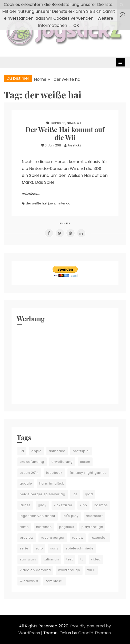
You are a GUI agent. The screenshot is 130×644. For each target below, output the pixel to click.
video (96, 559)
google (26, 483)
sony (54, 548)
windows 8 (29, 581)
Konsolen (58, 123)
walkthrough (69, 570)
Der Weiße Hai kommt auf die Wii (65, 133)
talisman (51, 559)
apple (36, 451)
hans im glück (52, 483)
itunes (25, 505)
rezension (99, 538)
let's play (71, 516)
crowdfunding (32, 462)
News (71, 123)
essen (85, 462)
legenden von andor (38, 516)
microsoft (94, 516)
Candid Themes (94, 633)
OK (76, 25)
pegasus (67, 527)
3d (22, 451)
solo (39, 548)
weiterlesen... (31, 194)
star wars (28, 559)
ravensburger (53, 538)
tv (82, 559)
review (78, 538)
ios (75, 494)
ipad (89, 494)
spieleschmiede (80, 548)
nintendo (63, 203)
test (70, 559)
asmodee (57, 451)
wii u (92, 570)
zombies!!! (54, 581)
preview (27, 538)
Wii (79, 123)
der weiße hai (36, 203)
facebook (54, 473)
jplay (42, 505)
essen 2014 (29, 473)
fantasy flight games (88, 473)
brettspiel (81, 451)
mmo (24, 527)
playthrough (92, 527)
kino (83, 505)
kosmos (101, 505)
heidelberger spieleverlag (43, 494)
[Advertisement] (65, 363)
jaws (52, 203)
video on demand (35, 570)
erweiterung (62, 462)
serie (24, 548)
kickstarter (63, 505)
